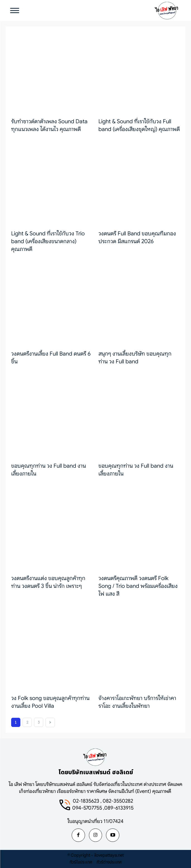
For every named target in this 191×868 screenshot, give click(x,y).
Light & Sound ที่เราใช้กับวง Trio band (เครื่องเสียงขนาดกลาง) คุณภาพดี (48, 241)
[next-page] (50, 722)
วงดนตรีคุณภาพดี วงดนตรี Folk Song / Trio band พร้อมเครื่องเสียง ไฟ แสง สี (138, 586)
